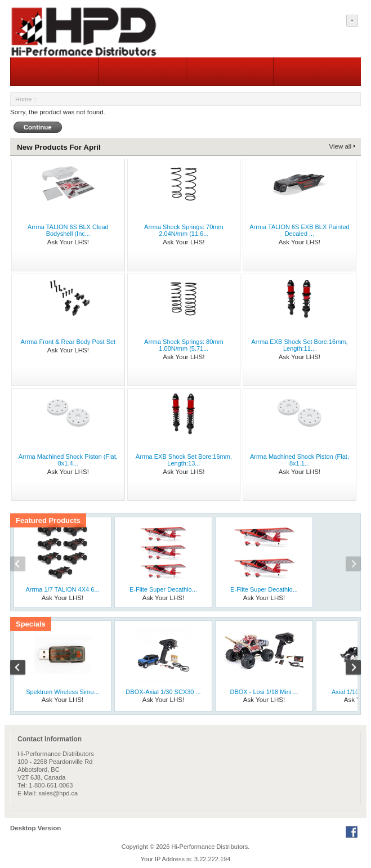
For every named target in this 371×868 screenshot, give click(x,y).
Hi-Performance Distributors (210, 847)
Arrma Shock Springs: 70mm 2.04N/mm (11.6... (184, 230)
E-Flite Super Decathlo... (163, 589)
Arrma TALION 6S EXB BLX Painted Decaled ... (300, 230)
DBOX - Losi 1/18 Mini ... (264, 692)
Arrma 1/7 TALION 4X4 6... (62, 589)
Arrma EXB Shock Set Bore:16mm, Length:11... (299, 345)
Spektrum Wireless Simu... (62, 692)
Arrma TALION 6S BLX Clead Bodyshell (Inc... (68, 230)
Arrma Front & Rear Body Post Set (68, 342)
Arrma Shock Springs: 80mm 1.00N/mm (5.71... (184, 345)
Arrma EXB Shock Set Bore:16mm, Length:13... (184, 460)
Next (347, 565)
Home (23, 99)
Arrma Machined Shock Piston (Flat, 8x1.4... (68, 460)
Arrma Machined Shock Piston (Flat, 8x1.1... (300, 460)
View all (340, 146)
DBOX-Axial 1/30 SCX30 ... (163, 692)
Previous (24, 565)
